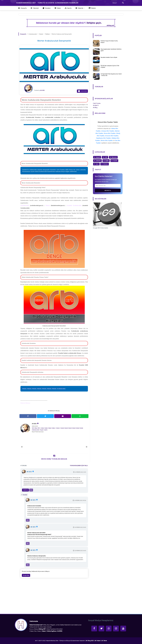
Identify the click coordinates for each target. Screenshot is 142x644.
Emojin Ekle (26, 575)
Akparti (98, 157)
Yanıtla (25, 490)
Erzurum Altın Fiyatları (112, 136)
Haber (43, 428)
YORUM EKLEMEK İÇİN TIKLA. (79, 466)
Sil (31, 490)
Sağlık (107, 161)
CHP (106, 157)
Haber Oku (33, 631)
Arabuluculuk (61, 389)
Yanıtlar (25, 495)
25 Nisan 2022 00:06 (80, 500)
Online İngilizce (51, 631)
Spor (97, 164)
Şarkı (46, 430)
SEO (33, 428)
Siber (36, 428)
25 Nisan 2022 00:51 (80, 527)
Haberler (98, 161)
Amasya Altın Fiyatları (108, 131)
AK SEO (34, 424)
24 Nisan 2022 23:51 (80, 472)
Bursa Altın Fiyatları (110, 133)
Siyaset (115, 161)
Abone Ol (108, 190)
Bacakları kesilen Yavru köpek (109, 57)
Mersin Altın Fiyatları (107, 140)
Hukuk (24, 389)
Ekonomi (114, 157)
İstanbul (105, 164)
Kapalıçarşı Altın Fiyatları (104, 138)
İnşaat (42, 430)
